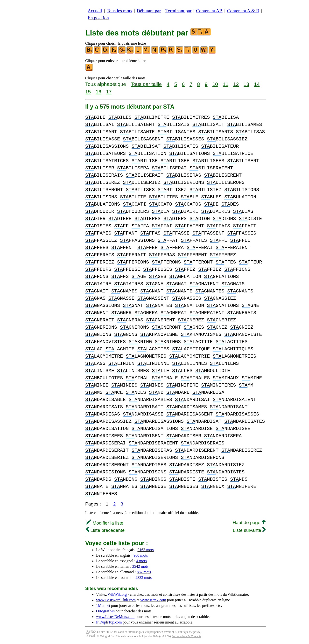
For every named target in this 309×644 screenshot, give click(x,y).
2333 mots (144, 578)
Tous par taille (146, 84)
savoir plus (170, 632)
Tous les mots (119, 11)
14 (257, 84)
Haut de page (249, 523)
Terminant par (178, 11)
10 (215, 84)
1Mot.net (103, 606)
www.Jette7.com (153, 600)
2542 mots (140, 566)
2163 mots (145, 550)
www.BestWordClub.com (116, 600)
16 (98, 92)
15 (88, 92)
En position (98, 18)
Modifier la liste (105, 523)
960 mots (141, 555)
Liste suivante (249, 530)
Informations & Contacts (186, 636)
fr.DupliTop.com (109, 622)
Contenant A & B (243, 11)
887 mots (144, 572)
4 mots (142, 561)
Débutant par (149, 11)
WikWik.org (117, 594)
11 (226, 84)
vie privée (195, 632)
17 (109, 92)
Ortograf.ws (105, 611)
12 (236, 84)
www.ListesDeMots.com (115, 617)
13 (246, 84)
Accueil (95, 11)
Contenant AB (209, 11)
